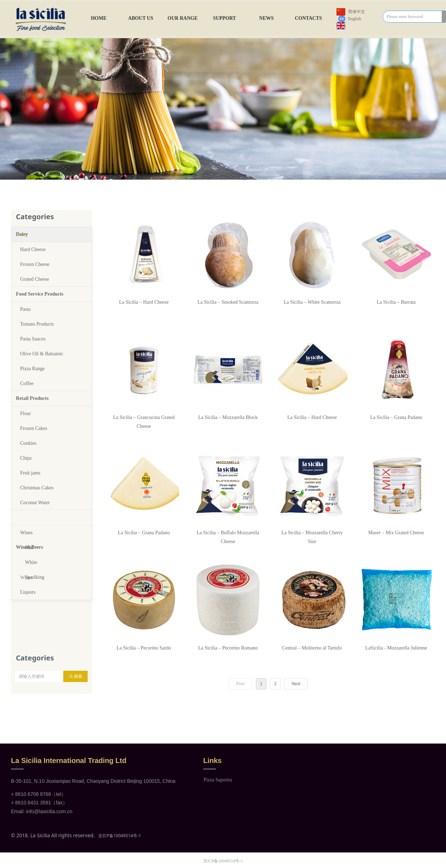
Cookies (28, 443)
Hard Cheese (33, 249)
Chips (26, 458)
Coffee (27, 383)
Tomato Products (37, 324)
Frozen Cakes (34, 428)
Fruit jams (30, 473)
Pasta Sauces (33, 339)
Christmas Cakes (37, 488)
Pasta (25, 309)
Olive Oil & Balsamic (42, 354)
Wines (26, 533)
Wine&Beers (30, 517)
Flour (25, 413)
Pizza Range (33, 369)
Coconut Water (35, 503)
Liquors (28, 592)
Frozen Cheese (35, 264)
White (31, 562)
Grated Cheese (35, 279)
